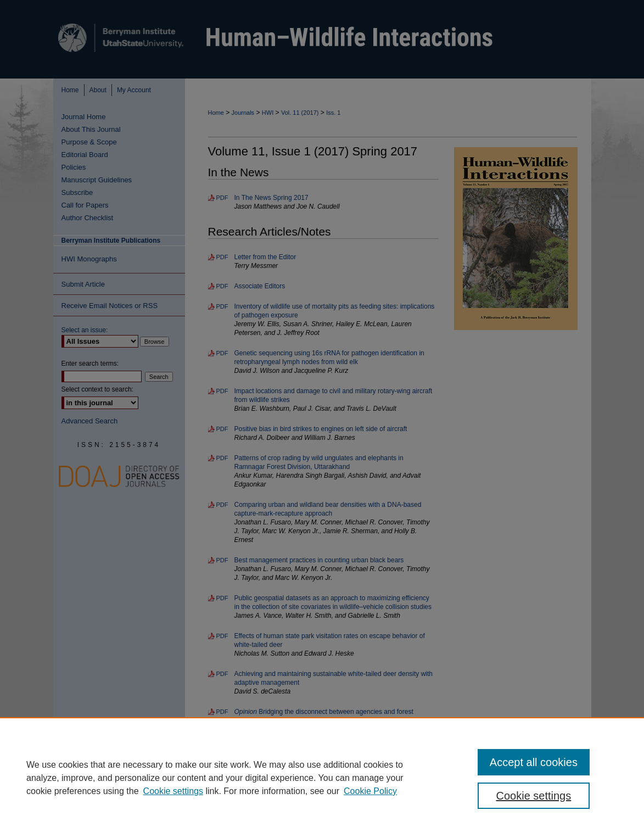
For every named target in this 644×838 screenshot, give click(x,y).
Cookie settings (173, 791)
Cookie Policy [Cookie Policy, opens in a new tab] (370, 791)
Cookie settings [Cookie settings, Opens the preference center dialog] (534, 796)
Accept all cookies (534, 762)
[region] (322, 778)
